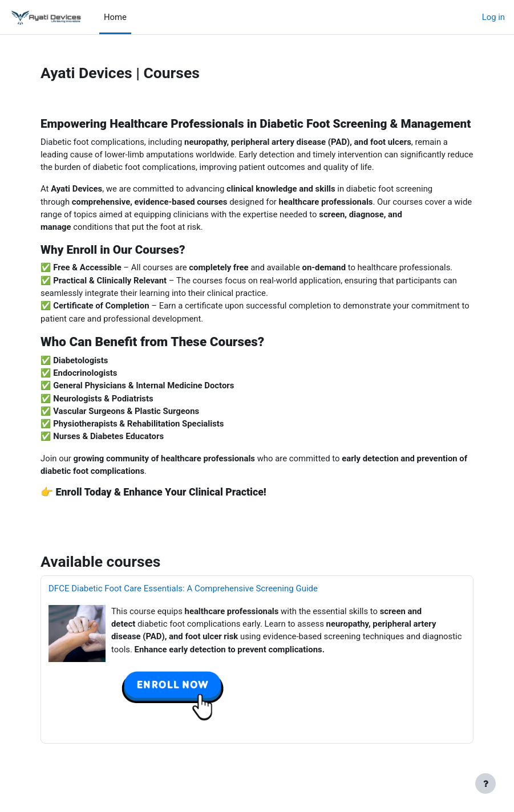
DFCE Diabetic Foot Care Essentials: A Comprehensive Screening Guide (183, 588)
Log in (493, 17)
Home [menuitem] (115, 17)
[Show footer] (485, 783)
